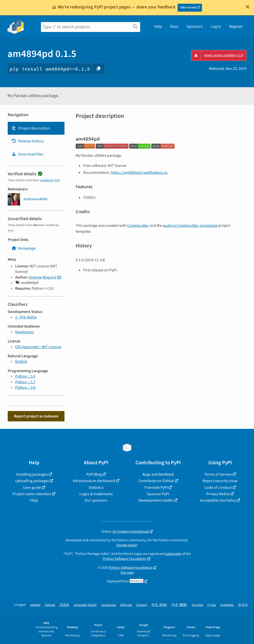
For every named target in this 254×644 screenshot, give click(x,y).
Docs (174, 26)
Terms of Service (218, 474)
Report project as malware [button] (36, 416)
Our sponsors (96, 500)
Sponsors (195, 26)
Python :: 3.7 (25, 382)
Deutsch (142, 605)
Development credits (156, 500)
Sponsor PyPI (158, 494)
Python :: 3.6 (25, 376)
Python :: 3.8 (25, 387)
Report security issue (220, 481)
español (35, 605)
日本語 (64, 605)
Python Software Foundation (125, 559)
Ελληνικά (126, 605)
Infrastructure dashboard (94, 481)
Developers (25, 332)
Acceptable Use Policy (218, 500)
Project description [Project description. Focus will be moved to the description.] (31, 128)
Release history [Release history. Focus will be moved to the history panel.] (28, 141)
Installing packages (32, 474)
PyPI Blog (94, 474)
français (50, 605)
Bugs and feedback (158, 474)
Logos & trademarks (96, 494)
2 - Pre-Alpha (26, 317)
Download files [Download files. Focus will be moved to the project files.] (27, 154)
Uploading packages (32, 481)
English (21, 361)
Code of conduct (218, 488)
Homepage (24, 248)
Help (158, 26)
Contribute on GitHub (156, 481)
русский (197, 605)
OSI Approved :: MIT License (38, 347)
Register (236, 26)
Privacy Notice (218, 494)
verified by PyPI (50, 180)
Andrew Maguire (43, 277)
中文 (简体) (159, 605)
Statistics (96, 488)
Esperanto (227, 605)
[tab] (36, 128)
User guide (32, 488)
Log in (216, 26)
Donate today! (127, 545)
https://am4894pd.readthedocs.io (139, 173)
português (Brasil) (85, 605)
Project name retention (32, 494)
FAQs (34, 500)
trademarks (173, 554)
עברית (212, 605)
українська (109, 605)
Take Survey (188, 7)
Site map (127, 573)
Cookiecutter (138, 226)
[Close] (248, 7)
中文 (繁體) (179, 605)
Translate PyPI (156, 488)
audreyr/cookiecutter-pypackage (190, 226)
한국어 (243, 605)
